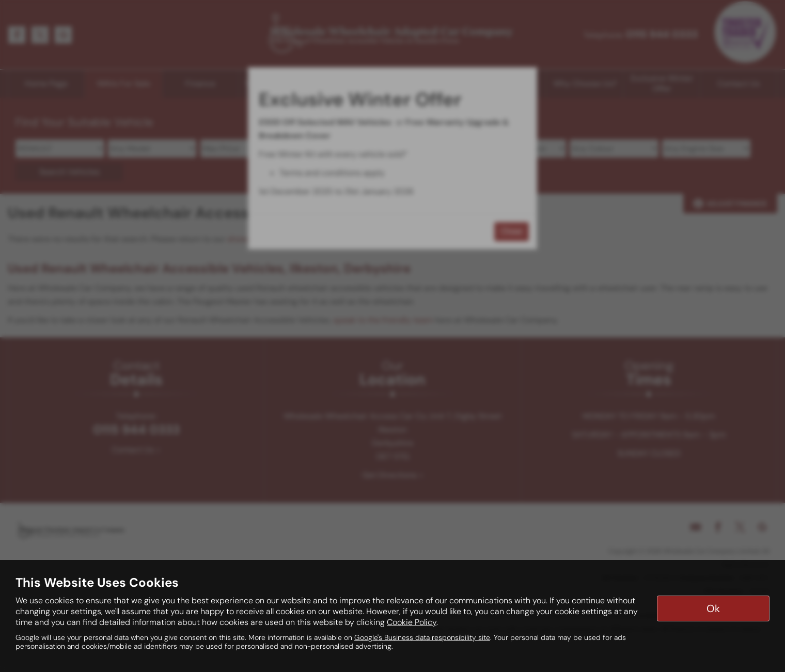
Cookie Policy (412, 622)
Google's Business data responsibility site (422, 638)
